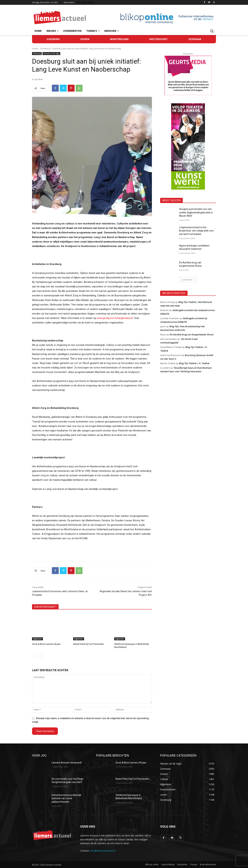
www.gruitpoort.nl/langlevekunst (115, 318)
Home (35, 49)
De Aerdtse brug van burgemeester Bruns (191, 334)
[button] (212, 31)
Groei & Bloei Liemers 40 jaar (46, 644)
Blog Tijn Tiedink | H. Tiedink (194, 363)
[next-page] (40, 655)
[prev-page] (34, 655)
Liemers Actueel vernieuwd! (67, 763)
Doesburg (45, 49)
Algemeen (37, 639)
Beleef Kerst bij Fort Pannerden (88, 644)
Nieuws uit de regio (51, 54)
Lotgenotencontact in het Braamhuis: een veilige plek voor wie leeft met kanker (197, 231)
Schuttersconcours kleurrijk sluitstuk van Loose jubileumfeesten (66, 798)
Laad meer (188, 280)
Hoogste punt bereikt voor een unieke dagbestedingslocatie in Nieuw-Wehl (196, 212)
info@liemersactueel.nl (103, 851)
